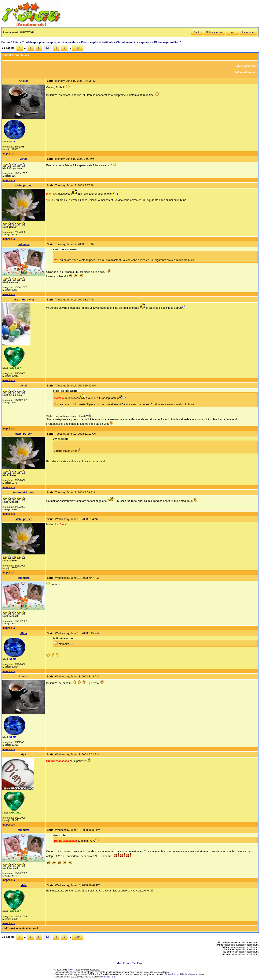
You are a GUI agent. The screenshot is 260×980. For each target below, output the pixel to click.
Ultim (77, 48)
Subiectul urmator (246, 72)
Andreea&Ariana (23, 492)
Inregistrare (248, 32)
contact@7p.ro (108, 977)
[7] (47, 48)
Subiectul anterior (246, 66)
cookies (84, 974)
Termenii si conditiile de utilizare (180, 974)
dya (23, 754)
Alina (24, 633)
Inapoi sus (8, 154)
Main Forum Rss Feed (130, 963)
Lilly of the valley (24, 300)
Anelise (24, 81)
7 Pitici (71, 970)
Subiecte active (214, 32)
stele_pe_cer (24, 185)
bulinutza (23, 244)
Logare (232, 32)
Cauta (197, 32)
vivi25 (24, 159)
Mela (23, 885)
